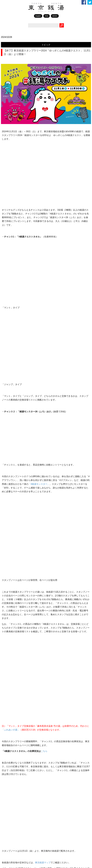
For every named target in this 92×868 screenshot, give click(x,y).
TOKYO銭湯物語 (14, 475)
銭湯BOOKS (12, 526)
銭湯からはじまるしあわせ (18, 551)
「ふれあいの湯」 (11, 357)
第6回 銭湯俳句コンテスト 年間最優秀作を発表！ (29, 609)
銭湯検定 (10, 590)
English (38, 16)
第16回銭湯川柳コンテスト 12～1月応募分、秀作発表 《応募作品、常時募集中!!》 (41, 659)
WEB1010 (11, 463)
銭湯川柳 (10, 577)
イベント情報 (12, 564)
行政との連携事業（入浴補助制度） (24, 647)
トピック (46, 45)
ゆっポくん (11, 539)
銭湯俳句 (10, 583)
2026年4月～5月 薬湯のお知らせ (23, 634)
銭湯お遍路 (11, 570)
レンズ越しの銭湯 (14, 501)
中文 (47, 16)
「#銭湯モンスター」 (39, 265)
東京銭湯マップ (43, 430)
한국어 (55, 16)
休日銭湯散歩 (12, 520)
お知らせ (10, 558)
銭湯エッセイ (12, 513)
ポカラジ (10, 482)
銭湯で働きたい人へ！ (16, 596)
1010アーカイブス (14, 545)
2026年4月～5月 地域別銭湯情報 (23, 622)
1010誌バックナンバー (16, 532)
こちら (44, 378)
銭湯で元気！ (12, 507)
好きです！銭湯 (13, 494)
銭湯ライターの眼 (14, 488)
